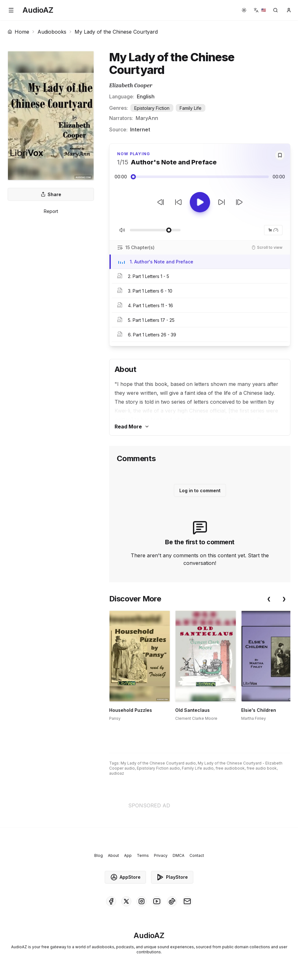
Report (51, 211)
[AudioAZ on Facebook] (111, 901)
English (146, 96)
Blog (99, 855)
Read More (132, 427)
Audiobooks (52, 32)
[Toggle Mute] (122, 230)
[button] (11, 10)
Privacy (161, 855)
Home (18, 32)
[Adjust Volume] (155, 230)
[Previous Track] (161, 202)
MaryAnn (147, 118)
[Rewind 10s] (178, 202)
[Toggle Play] (200, 202)
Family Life (191, 108)
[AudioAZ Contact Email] (187, 901)
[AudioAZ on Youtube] (157, 901)
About (113, 855)
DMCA (179, 855)
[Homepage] (38, 10)
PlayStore (172, 877)
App (128, 855)
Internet (140, 129)
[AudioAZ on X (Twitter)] (126, 901)
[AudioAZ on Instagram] (142, 901)
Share (51, 194)
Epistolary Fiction (152, 108)
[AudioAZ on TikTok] (172, 901)
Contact (197, 855)
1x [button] (273, 230)
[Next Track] (239, 202)
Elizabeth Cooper (131, 86)
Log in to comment (200, 490)
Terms (143, 855)
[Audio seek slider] (200, 177)
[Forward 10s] (222, 202)
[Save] (280, 155)
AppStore (125, 877)
